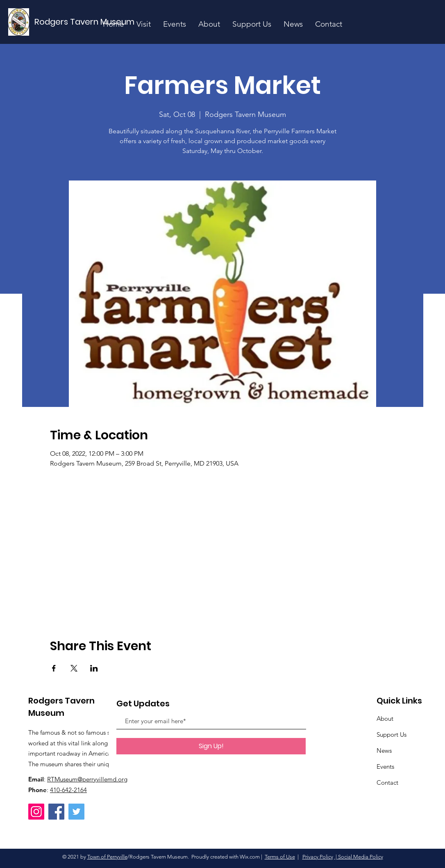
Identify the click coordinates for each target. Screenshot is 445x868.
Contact (387, 782)
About (385, 718)
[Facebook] (56, 812)
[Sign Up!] (211, 746)
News (384, 750)
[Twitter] (76, 812)
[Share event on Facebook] (54, 668)
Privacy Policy (318, 857)
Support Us (392, 734)
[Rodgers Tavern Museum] (85, 22)
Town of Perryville (107, 857)
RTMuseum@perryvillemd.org (87, 779)
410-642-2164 (68, 790)
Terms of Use (280, 857)
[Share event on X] (74, 668)
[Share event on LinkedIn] (94, 668)
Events (385, 766)
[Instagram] (36, 812)
